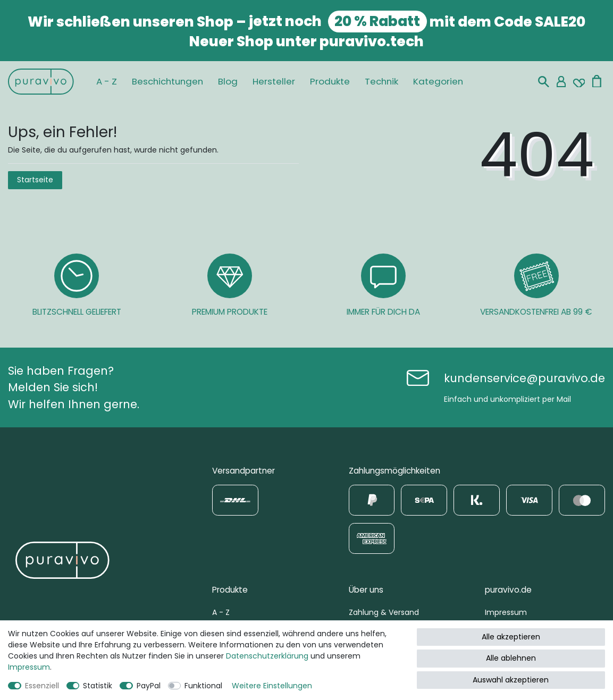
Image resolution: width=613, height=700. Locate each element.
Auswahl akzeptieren (511, 680)
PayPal (149, 686)
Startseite (35, 180)
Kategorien (438, 81)
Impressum (506, 612)
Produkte (330, 81)
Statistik (98, 686)
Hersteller (274, 81)
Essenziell (42, 686)
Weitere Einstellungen (272, 686)
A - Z (107, 81)
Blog (228, 81)
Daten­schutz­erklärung (267, 656)
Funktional (203, 686)
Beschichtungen (167, 81)
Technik (381, 81)
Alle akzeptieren (511, 637)
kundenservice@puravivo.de (524, 378)
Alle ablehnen (511, 658)
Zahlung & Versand (384, 612)
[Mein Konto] (561, 82)
